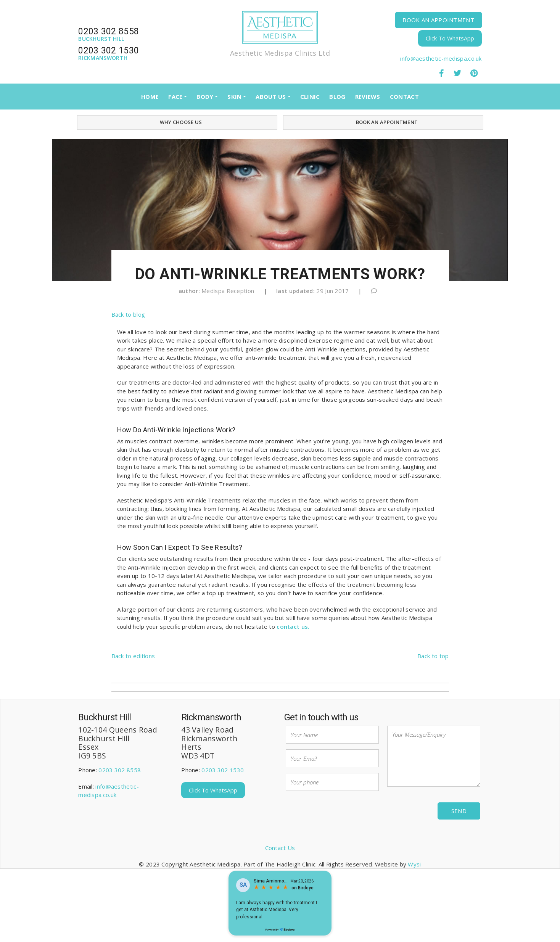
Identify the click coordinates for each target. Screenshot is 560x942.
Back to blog (128, 314)
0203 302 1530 (223, 770)
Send (459, 811)
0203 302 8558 (120, 770)
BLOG (337, 97)
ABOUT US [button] (271, 97)
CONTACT (404, 97)
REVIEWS (368, 97)
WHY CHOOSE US (177, 122)
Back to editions (133, 656)
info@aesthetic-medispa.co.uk (441, 58)
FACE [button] (175, 97)
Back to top (433, 656)
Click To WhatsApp (450, 38)
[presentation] (344, 812)
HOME (150, 97)
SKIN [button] (234, 97)
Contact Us (280, 848)
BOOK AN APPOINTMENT (438, 20)
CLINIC (310, 97)
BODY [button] (205, 97)
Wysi (414, 864)
